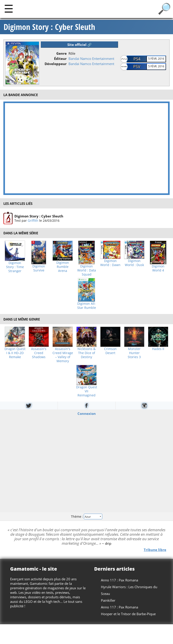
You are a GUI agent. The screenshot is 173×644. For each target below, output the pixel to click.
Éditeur (60, 59)
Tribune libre (155, 550)
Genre (61, 53)
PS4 (137, 59)
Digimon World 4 (158, 268)
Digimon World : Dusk (134, 263)
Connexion (87, 413)
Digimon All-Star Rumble (87, 306)
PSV (137, 66)
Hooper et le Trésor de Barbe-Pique (128, 614)
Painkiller (108, 600)
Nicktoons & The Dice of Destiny (86, 353)
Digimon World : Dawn (110, 263)
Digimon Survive (39, 268)
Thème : (86, 516)
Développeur (56, 64)
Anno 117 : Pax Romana (120, 580)
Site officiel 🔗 (80, 45)
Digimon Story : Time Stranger (15, 267)
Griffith (33, 220)
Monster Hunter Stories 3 (134, 353)
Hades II (158, 349)
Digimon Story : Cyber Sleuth (49, 27)
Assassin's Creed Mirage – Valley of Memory (63, 355)
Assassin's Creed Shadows (39, 353)
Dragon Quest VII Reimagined (87, 391)
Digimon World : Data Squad (87, 270)
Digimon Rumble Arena (63, 267)
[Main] (9, 8)
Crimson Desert (110, 351)
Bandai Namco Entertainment (91, 59)
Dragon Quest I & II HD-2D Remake (15, 353)
